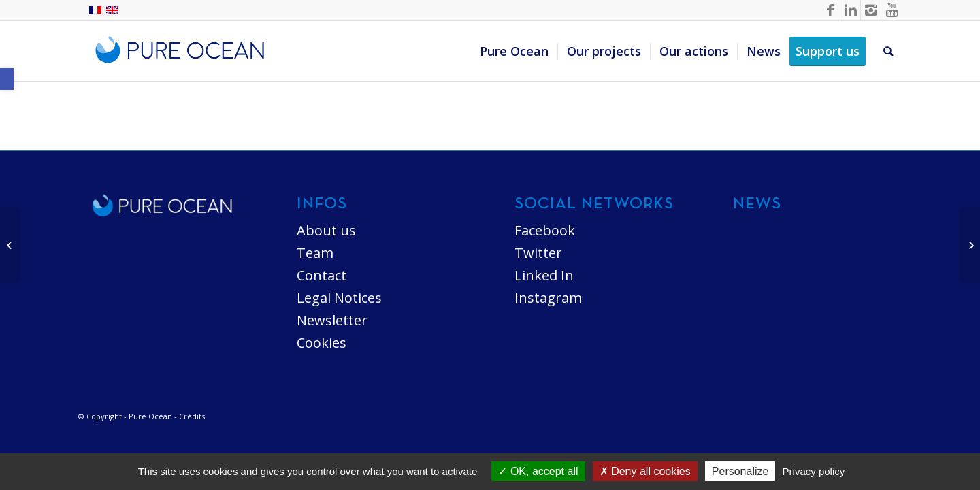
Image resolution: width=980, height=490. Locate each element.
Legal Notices (339, 298)
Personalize (740, 471)
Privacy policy (814, 471)
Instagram (548, 298)
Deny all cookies (645, 471)
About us (326, 230)
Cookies (322, 343)
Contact (322, 275)
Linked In (544, 275)
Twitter (538, 253)
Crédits (192, 416)
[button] (7, 79)
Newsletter (332, 320)
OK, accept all (538, 471)
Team (315, 253)
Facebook (545, 230)
